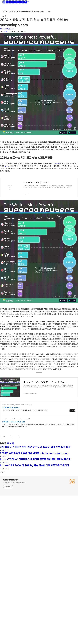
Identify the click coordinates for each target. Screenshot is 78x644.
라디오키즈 (6, 31)
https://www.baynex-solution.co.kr (15, 405)
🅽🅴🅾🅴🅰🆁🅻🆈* (15, 2)
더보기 (10, 444)
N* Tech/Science (7, 29)
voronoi (8, 166)
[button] (3, 9)
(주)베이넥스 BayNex (11, 408)
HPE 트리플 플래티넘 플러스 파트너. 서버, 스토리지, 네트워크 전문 (25, 410)
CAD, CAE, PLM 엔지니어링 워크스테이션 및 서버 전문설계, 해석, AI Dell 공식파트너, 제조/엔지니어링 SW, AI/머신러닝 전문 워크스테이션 (38, 426)
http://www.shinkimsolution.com (14, 419)
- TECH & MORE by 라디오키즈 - (14, 483)
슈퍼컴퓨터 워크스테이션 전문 (13, 422)
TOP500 (56, 164)
